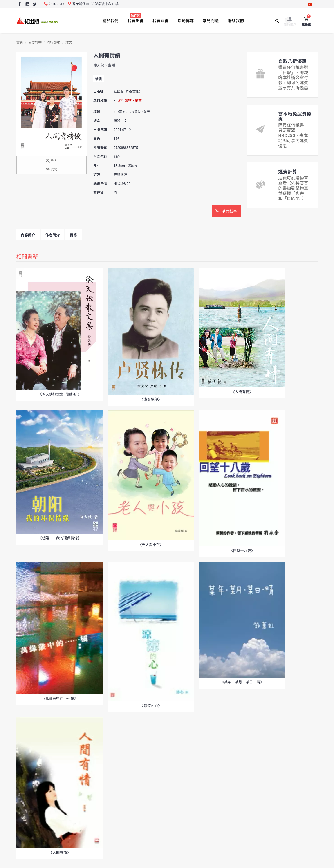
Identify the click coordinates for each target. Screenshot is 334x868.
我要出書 (135, 18)
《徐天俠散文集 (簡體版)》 (60, 394)
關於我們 (110, 21)
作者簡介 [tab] (53, 235)
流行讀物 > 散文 (130, 100)
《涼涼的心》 (151, 706)
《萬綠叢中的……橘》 (60, 698)
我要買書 (161, 21)
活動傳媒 (186, 21)
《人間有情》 (242, 392)
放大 (51, 161)
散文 (69, 42)
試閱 (51, 169)
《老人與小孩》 (151, 545)
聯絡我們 (236, 21)
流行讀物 (54, 42)
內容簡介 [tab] (28, 235)
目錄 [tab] (74, 235)
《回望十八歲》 (242, 551)
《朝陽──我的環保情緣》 (60, 538)
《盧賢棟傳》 (151, 399)
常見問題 (211, 21)
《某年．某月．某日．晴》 (242, 682)
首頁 (20, 42)
